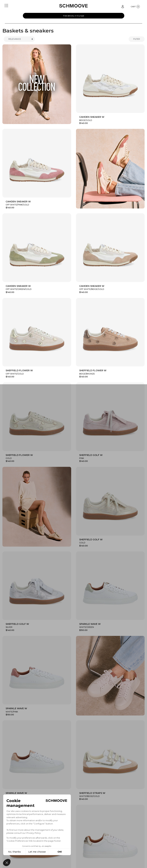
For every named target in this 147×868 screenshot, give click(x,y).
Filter (137, 39)
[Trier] (19, 39)
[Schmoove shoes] (73, 6)
